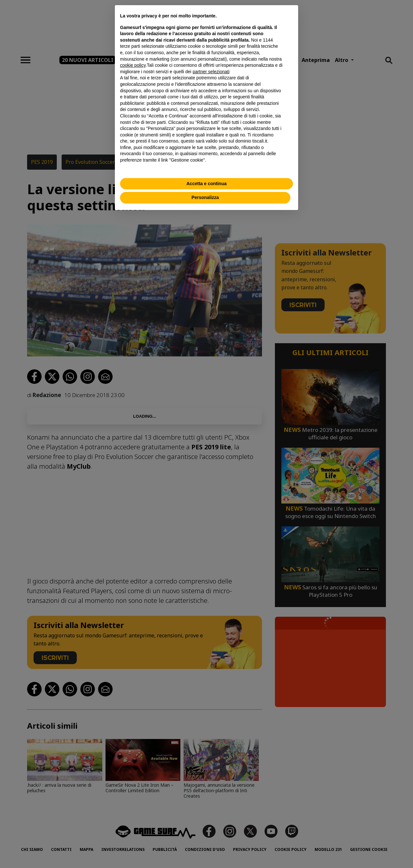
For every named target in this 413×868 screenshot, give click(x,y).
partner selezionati (211, 72)
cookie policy (133, 65)
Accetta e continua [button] (206, 184)
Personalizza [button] (205, 197)
